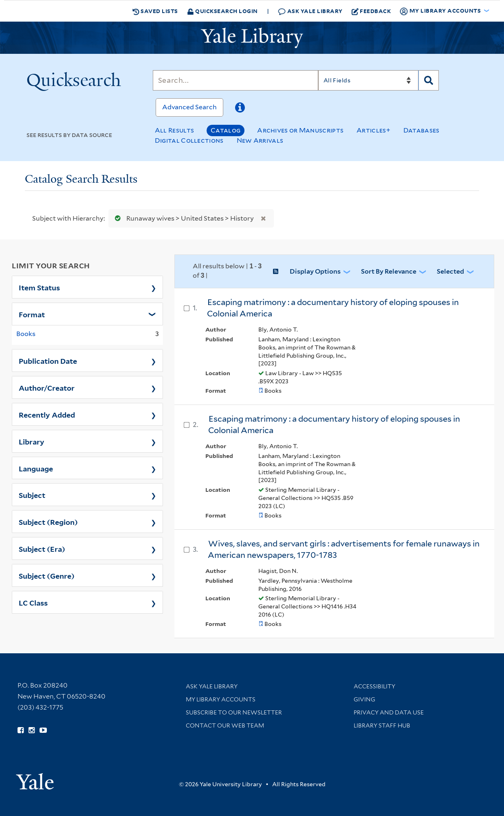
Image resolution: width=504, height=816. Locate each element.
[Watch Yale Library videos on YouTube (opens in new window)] (43, 730)
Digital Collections (189, 140)
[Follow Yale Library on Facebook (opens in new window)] (21, 730)
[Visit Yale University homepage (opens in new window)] (35, 779)
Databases (421, 130)
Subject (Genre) (47, 575)
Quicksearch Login (222, 11)
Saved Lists (155, 11)
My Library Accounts (221, 699)
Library (32, 441)
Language (36, 468)
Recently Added (47, 414)
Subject (32, 495)
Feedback (371, 11)
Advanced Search (189, 107)
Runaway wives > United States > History (183, 218)
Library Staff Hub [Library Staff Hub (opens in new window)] (382, 725)
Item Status (39, 287)
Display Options (315, 271)
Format (32, 314)
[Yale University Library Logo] (252, 38)
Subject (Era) (42, 548)
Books (26, 334)
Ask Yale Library (310, 11)
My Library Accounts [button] (441, 11)
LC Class (33, 602)
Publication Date (48, 360)
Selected (450, 271)
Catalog (226, 130)
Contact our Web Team (225, 725)
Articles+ (373, 130)
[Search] (235, 80)
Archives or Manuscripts (300, 130)
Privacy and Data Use (389, 712)
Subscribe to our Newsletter (234, 712)
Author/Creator (47, 387)
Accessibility (374, 686)
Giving (364, 699)
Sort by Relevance (389, 271)
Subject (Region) (48, 522)
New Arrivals (260, 140)
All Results (174, 130)
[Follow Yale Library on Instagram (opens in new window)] (32, 730)
